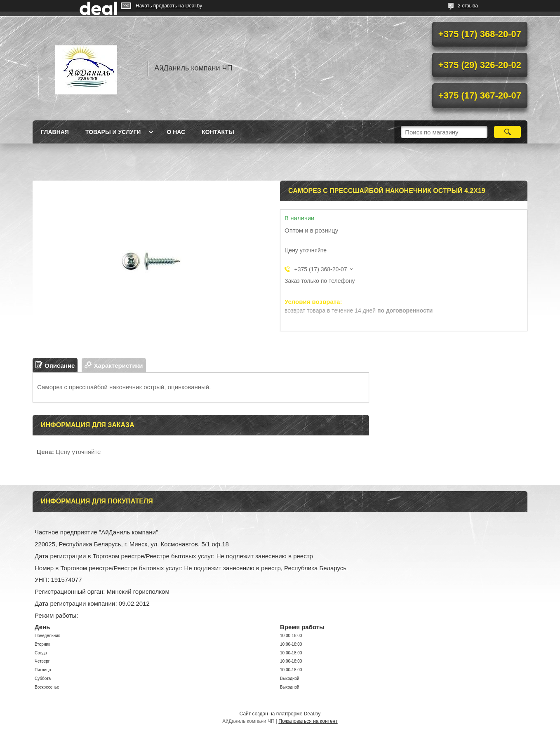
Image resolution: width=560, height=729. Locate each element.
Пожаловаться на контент (308, 721)
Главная (55, 132)
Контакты (218, 132)
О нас (176, 132)
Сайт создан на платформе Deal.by (280, 714)
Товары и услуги (113, 132)
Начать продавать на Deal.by (169, 6)
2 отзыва (468, 6)
